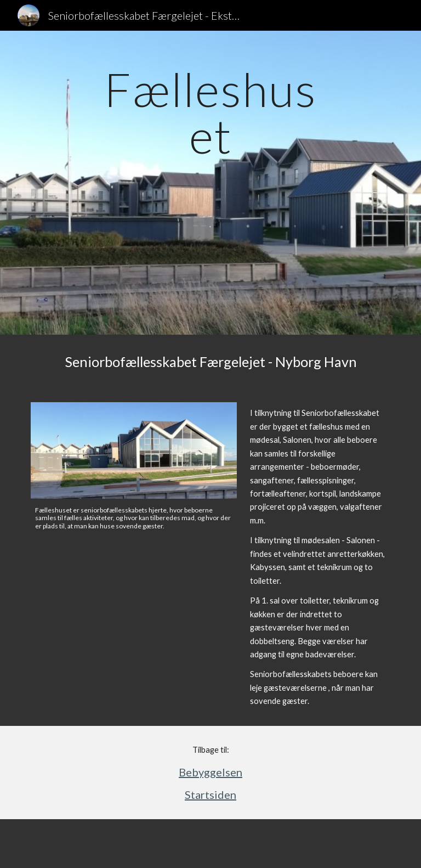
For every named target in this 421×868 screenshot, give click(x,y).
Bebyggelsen (210, 772)
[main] (210, 183)
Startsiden (210, 794)
